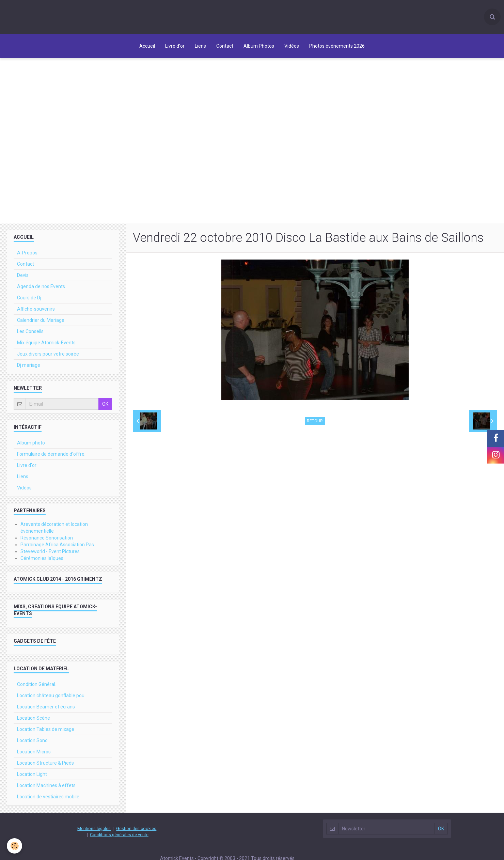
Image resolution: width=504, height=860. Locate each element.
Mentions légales (94, 830)
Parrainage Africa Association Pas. (58, 546)
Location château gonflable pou (51, 697)
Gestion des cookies (136, 830)
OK (105, 406)
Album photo (31, 444)
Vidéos (292, 46)
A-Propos (27, 254)
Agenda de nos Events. (42, 288)
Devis (23, 277)
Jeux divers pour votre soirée (48, 356)
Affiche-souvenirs (36, 311)
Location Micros (34, 753)
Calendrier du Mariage (41, 322)
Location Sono (32, 742)
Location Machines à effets (46, 787)
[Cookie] (14, 846)
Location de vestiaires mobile (48, 798)
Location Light (32, 776)
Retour (315, 423)
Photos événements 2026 (337, 46)
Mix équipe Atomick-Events (46, 344)
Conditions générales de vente (119, 836)
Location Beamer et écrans (46, 708)
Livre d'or (175, 46)
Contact (225, 46)
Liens (200, 46)
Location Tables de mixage (46, 731)
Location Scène (34, 720)
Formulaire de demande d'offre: (51, 456)
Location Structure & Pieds (45, 765)
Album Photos (259, 46)
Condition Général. (37, 686)
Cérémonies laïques (42, 560)
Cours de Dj (29, 299)
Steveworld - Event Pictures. (51, 553)
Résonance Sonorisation (47, 540)
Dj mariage (29, 367)
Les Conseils (30, 333)
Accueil (147, 46)
